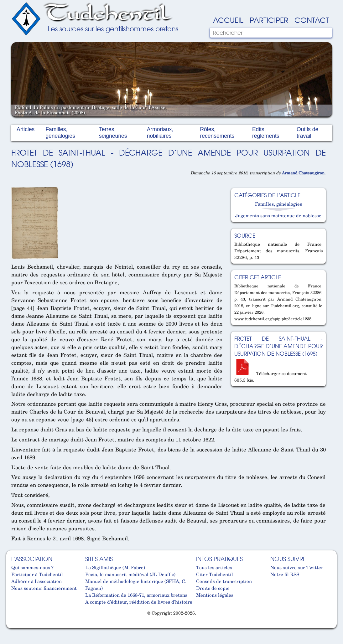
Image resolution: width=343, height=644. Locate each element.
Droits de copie (213, 588)
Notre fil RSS (285, 574)
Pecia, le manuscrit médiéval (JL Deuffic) (130, 574)
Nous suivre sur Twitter (297, 567)
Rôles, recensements (217, 133)
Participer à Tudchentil (37, 574)
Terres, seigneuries (113, 133)
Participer (269, 20)
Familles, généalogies (60, 133)
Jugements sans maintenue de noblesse (278, 215)
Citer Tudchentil (215, 574)
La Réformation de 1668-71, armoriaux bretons (136, 595)
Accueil (228, 20)
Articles (26, 129)
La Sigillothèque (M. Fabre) (115, 567)
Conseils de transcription (224, 581)
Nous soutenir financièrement (44, 588)
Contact (312, 20)
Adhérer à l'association (36, 581)
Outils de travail (307, 133)
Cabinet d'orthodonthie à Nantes (16, 626)
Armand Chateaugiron (303, 173)
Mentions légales (215, 595)
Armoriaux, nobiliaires (160, 133)
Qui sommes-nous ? (32, 567)
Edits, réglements (266, 133)
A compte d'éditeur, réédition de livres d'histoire (139, 602)
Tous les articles (214, 567)
